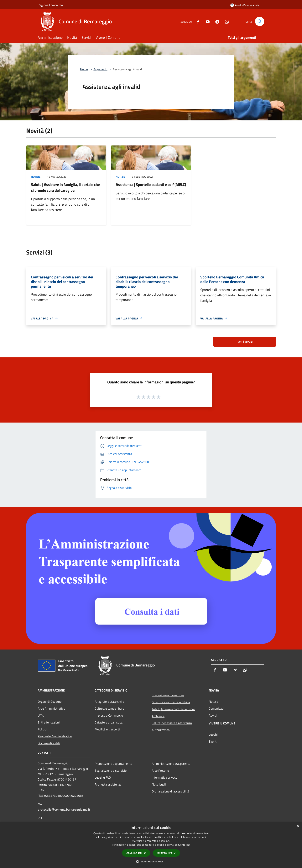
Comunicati (216, 708)
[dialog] (151, 845)
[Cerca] (260, 21)
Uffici (41, 715)
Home (84, 69)
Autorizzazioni (161, 730)
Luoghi (213, 734)
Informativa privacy (164, 777)
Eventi (213, 741)
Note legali (159, 784)
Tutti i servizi (245, 342)
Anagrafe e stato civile (109, 702)
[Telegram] (216, 21)
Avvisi (213, 715)
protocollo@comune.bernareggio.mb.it (64, 809)
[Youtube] (206, 21)
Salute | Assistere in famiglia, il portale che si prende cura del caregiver (65, 187)
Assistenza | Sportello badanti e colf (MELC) (151, 184)
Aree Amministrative (51, 708)
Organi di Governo (50, 702)
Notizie (36, 177)
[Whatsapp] (225, 21)
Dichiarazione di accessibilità (170, 791)
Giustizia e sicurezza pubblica (171, 702)
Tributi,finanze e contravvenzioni (173, 709)
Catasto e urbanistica (109, 722)
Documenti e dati (49, 743)
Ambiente (158, 716)
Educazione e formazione (168, 695)
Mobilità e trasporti (107, 729)
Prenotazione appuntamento (113, 764)
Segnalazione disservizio (111, 771)
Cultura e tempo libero (109, 708)
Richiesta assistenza (108, 784)
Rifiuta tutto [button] (167, 853)
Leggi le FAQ (103, 777)
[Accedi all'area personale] (245, 5)
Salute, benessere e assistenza (172, 723)
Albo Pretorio (160, 771)
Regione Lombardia (50, 5)
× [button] (298, 826)
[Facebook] (196, 21)
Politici (42, 729)
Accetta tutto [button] (136, 853)
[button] (151, 861)
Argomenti (100, 69)
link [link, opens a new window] (188, 845)
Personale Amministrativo (55, 736)
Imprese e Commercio (109, 715)
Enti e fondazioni (49, 722)
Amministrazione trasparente (171, 764)
